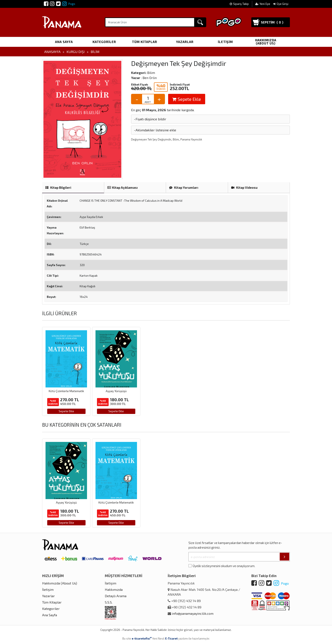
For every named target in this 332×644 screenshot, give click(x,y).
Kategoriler (104, 42)
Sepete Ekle (187, 99)
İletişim (225, 42)
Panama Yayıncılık (191, 139)
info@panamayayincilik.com (193, 613)
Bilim (95, 52)
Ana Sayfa (64, 42)
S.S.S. (109, 602)
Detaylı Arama (116, 596)
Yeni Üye (263, 4)
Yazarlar (185, 42)
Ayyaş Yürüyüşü (116, 391)
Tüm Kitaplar (145, 42)
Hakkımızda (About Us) (266, 42)
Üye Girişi (281, 4)
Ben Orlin (150, 78)
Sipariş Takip (239, 4)
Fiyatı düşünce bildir (150, 119)
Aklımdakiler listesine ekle (155, 130)
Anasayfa (52, 52)
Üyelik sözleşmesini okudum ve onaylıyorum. (224, 566)
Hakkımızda (114, 589)
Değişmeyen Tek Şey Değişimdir (151, 139)
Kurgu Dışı (76, 52)
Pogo (69, 4)
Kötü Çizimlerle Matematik (66, 391)
